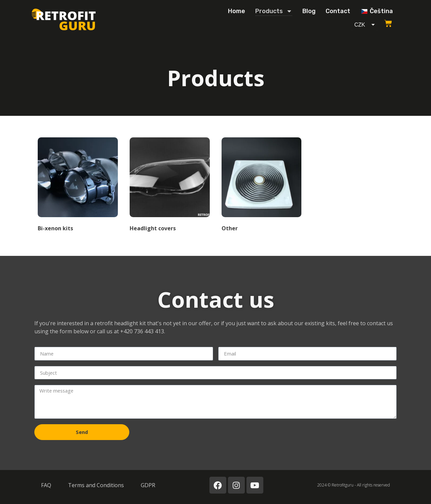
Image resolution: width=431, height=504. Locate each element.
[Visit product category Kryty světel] (170, 186)
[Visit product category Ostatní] (262, 186)
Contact (338, 11)
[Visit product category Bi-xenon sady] (78, 186)
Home (237, 11)
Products (274, 11)
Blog (309, 11)
